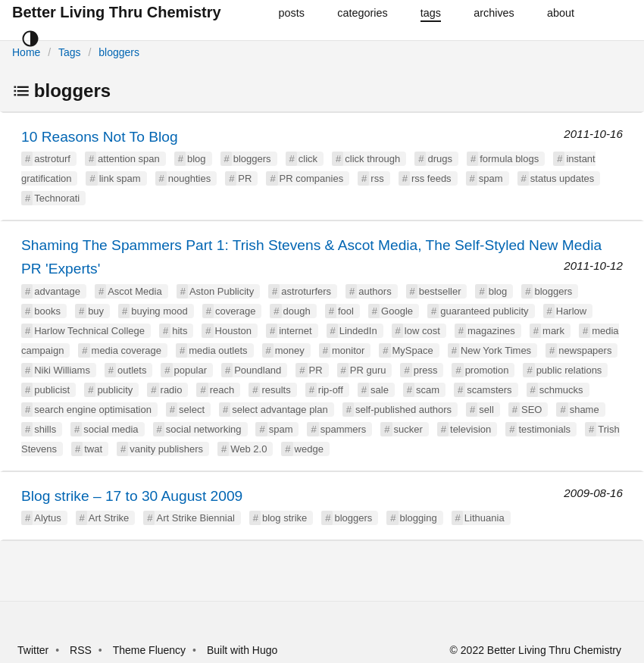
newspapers (585, 350)
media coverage (127, 350)
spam (491, 178)
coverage (235, 311)
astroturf (52, 159)
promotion (487, 370)
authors (375, 291)
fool (346, 311)
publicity (115, 390)
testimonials (544, 429)
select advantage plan (280, 410)
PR (245, 178)
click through (372, 159)
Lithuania (485, 518)
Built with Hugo (242, 650)
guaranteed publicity (484, 311)
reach (222, 390)
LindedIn (358, 331)
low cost (422, 331)
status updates (563, 178)
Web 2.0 (249, 449)
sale (380, 390)
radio (172, 390)
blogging (419, 518)
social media (111, 429)
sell (486, 410)
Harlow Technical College (89, 331)
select (192, 410)
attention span (129, 159)
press (426, 370)
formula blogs (509, 159)
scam (428, 390)
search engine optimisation (93, 410)
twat (93, 449)
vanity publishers (166, 449)
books (47, 311)
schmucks (561, 390)
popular (191, 370)
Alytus (47, 518)
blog (197, 159)
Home (26, 52)
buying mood (159, 311)
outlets (132, 370)
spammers (344, 429)
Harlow (571, 311)
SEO (531, 410)
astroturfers (306, 291)
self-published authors (403, 410)
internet (295, 331)
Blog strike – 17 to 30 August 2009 (132, 496)
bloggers (119, 52)
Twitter (33, 650)
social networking (204, 429)
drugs (440, 159)
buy (96, 311)
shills (45, 429)
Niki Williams (62, 370)
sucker (408, 429)
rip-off (331, 390)
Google (397, 311)
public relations (569, 370)
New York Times (496, 350)
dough (297, 311)
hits (180, 331)
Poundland (258, 370)
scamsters (489, 390)
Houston (233, 331)
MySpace (413, 350)
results (276, 390)
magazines (491, 331)
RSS (81, 650)
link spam (120, 178)
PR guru (368, 370)
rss (377, 178)
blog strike (284, 518)
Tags (70, 52)
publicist (52, 390)
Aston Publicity (222, 291)
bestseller (440, 291)
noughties (189, 178)
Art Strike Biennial (195, 518)
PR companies (312, 178)
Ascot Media (135, 291)
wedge (309, 449)
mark (553, 331)
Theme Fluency (151, 650)
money (290, 350)
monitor (348, 350)
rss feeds (431, 178)
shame (585, 410)
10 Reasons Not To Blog (100, 137)
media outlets (218, 350)
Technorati (57, 198)
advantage (57, 291)
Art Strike (109, 518)
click (308, 159)
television (470, 429)
